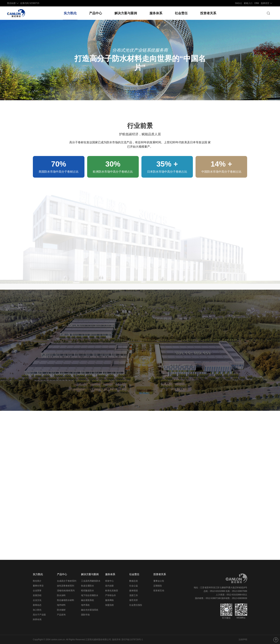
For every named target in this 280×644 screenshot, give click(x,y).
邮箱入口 (248, 3)
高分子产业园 (39, 615)
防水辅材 (61, 610)
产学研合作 (111, 595)
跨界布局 (37, 620)
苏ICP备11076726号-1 (132, 640)
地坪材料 (61, 605)
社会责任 (181, 13)
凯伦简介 (37, 581)
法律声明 (243, 640)
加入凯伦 (37, 610)
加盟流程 (109, 605)
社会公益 (134, 586)
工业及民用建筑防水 (91, 581)
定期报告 (158, 586)
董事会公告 (159, 581)
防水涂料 (61, 595)
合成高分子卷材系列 (67, 581)
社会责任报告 (136, 605)
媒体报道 (134, 591)
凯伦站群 (13, 3)
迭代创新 (109, 586)
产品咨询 (61, 615)
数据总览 (134, 581)
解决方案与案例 (126, 13)
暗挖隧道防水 (87, 591)
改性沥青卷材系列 (66, 586)
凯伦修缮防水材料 (66, 600)
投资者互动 (159, 591)
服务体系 (156, 13)
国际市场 (85, 615)
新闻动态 (37, 605)
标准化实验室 (112, 591)
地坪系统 (85, 605)
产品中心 (96, 13)
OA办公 (239, 3)
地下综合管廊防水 (90, 595)
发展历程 (37, 595)
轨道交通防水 (87, 586)
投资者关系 (208, 13)
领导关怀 (134, 600)
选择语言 (267, 3)
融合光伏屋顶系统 (90, 610)
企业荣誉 (37, 591)
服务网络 (109, 600)
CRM (257, 3)
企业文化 (37, 600)
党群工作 (134, 595)
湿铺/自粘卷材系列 (66, 591)
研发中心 (109, 581)
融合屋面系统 (87, 600)
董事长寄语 (38, 586)
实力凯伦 (70, 13)
